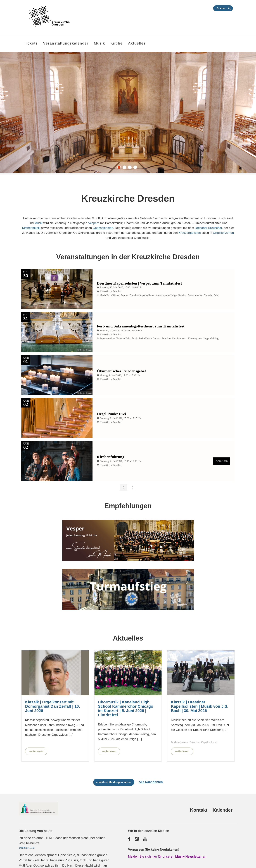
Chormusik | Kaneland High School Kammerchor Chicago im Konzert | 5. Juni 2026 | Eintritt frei (126, 695)
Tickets (31, 43)
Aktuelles (137, 43)
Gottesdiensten (103, 228)
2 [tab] (125, 168)
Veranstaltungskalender (66, 43)
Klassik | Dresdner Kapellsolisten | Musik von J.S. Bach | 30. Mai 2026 (200, 693)
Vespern (94, 223)
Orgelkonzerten (223, 233)
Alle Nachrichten (151, 768)
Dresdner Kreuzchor (208, 228)
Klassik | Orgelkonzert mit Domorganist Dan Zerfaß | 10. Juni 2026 (53, 693)
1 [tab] (120, 168)
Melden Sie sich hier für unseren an (167, 843)
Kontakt (199, 797)
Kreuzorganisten (190, 233)
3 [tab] (131, 168)
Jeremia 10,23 (27, 834)
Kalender (223, 797)
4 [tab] (136, 168)
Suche (221, 8)
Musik (38, 223)
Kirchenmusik (31, 228)
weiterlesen (36, 738)
